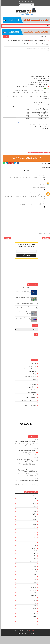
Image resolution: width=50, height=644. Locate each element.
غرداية (34, 609)
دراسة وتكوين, (36, 51)
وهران (34, 633)
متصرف (33, 388)
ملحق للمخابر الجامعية (30, 406)
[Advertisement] (25, 67)
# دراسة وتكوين (40, 155)
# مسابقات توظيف (31, 155)
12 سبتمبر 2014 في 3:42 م (39, 199)
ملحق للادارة (32, 403)
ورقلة (34, 630)
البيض (34, 520)
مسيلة (34, 622)
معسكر (33, 625)
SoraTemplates (22, 639)
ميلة (34, 627)
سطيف (33, 588)
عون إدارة (33, 372)
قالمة (34, 614)
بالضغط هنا (25, 127)
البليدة (34, 515)
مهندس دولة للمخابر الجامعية (29, 414)
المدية (34, 530)
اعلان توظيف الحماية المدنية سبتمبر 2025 (27, 459)
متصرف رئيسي (32, 390)
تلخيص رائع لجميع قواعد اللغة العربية (22, 306)
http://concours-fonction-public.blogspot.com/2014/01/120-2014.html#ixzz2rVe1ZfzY (25, 125)
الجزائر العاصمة (32, 522)
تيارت (34, 572)
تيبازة (34, 575)
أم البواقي (33, 504)
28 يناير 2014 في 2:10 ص (39, 178)
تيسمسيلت (33, 580)
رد (43, 182)
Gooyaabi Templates (32, 639)
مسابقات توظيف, (29, 51)
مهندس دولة (32, 411)
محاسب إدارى (32, 393)
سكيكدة (33, 593)
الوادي (34, 538)
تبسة (34, 559)
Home (46, 40)
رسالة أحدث (44, 246)
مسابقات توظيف (32, 40)
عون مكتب (33, 382)
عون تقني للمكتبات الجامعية (29, 377)
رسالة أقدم (6, 246)
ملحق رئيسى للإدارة (31, 401)
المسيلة (33, 533)
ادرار (34, 509)
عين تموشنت (32, 606)
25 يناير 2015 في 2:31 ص (39, 208)
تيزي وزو (33, 577)
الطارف (33, 528)
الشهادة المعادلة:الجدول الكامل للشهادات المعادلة (26, 312)
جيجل (34, 583)
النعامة (34, 536)
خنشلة (34, 585)
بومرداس (33, 556)
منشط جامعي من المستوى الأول (28, 409)
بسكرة (34, 551)
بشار (34, 554)
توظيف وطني (32, 570)
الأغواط (33, 512)
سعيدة (34, 591)
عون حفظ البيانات (31, 380)
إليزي (34, 507)
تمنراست (33, 564)
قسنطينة (33, 617)
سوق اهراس (32, 596)
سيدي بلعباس (32, 598)
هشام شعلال (40, 186)
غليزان (34, 612)
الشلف (34, 525)
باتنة (34, 543)
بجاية (34, 546)
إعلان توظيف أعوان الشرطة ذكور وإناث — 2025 (25, 450)
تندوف (34, 567)
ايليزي (34, 541)
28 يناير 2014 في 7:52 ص (39, 188)
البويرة (34, 517)
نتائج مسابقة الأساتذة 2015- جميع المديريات (27, 296)
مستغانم (33, 619)
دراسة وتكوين (41, 40)
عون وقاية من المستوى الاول (29, 385)
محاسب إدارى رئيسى (30, 395)
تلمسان (33, 562)
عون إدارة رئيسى (31, 374)
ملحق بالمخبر (32, 398)
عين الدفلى (33, 604)
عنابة (34, 601)
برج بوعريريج (32, 549)
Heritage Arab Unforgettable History (35, 197)
